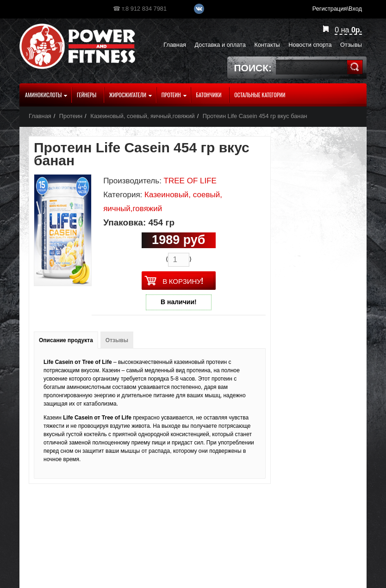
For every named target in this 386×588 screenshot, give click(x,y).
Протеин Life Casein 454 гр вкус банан (255, 116)
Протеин (71, 116)
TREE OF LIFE (190, 181)
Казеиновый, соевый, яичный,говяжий (143, 116)
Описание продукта (66, 340)
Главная (40, 116)
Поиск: (253, 68)
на (348, 30)
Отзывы (117, 340)
